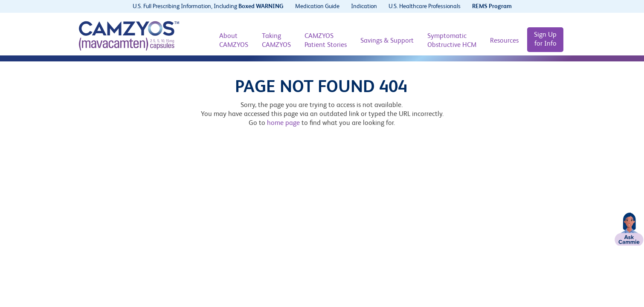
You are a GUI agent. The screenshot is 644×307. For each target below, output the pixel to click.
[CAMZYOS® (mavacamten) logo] (129, 36)
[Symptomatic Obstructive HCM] (452, 41)
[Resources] (504, 41)
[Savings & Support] (387, 41)
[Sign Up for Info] (545, 40)
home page (283, 123)
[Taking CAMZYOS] (276, 41)
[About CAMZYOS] (234, 41)
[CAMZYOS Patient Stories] (326, 41)
